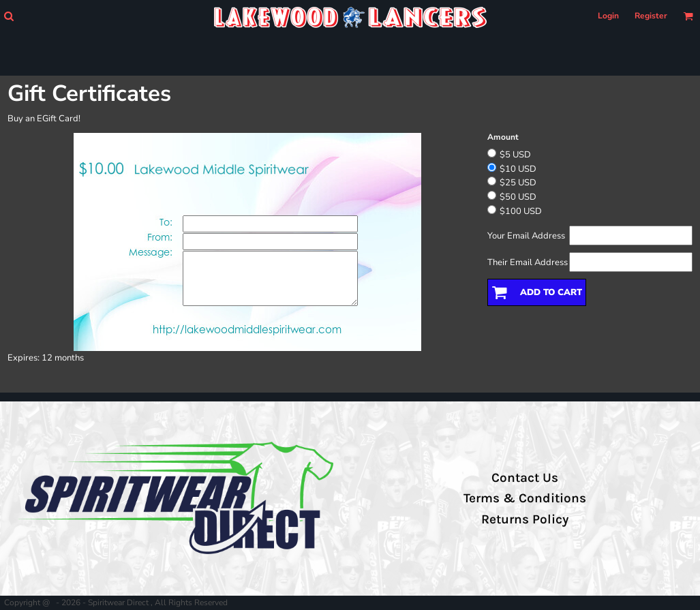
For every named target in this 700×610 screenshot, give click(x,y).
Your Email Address (526, 236)
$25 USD (518, 183)
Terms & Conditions (525, 498)
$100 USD (521, 211)
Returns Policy (525, 519)
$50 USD (518, 197)
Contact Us (525, 478)
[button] (9, 16)
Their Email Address (528, 262)
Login (608, 16)
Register (651, 16)
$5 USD (515, 155)
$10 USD (518, 169)
